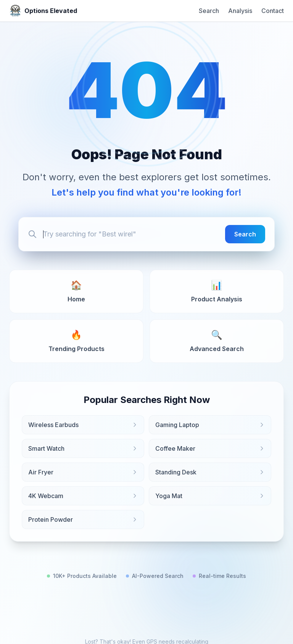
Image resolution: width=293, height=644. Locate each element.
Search (209, 11)
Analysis (240, 11)
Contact (273, 11)
